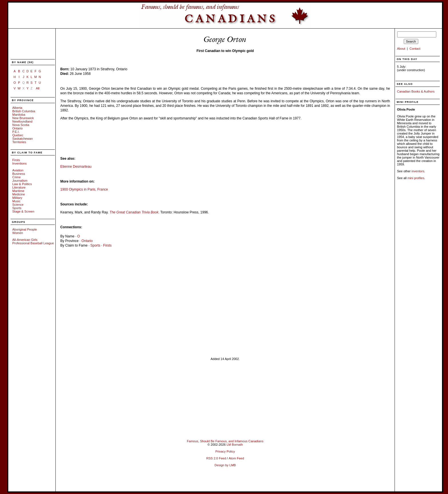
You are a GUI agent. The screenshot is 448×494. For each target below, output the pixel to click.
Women (18, 233)
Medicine (19, 194)
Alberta (17, 108)
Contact (415, 49)
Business (19, 174)
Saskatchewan (23, 139)
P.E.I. (16, 132)
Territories (19, 142)
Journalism (20, 181)
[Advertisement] (29, 44)
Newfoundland (22, 121)
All (38, 88)
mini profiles (416, 178)
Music (16, 201)
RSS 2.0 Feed (216, 458)
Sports (17, 208)
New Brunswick (23, 118)
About (401, 49)
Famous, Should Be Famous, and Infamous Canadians (225, 441)
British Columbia (24, 111)
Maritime (18, 191)
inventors (418, 171)
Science (18, 205)
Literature (19, 187)
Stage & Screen (23, 211)
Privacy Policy (225, 451)
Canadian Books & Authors (416, 91)
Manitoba (19, 115)
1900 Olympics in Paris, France (84, 189)
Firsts (16, 160)
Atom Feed (236, 458)
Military (17, 198)
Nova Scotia (21, 125)
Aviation (18, 170)
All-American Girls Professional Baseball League (33, 241)
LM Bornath (235, 445)
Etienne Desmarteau (76, 167)
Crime (16, 177)
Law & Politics (22, 184)
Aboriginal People (25, 229)
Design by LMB (225, 465)
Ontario (17, 128)
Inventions (19, 163)
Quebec (18, 135)
